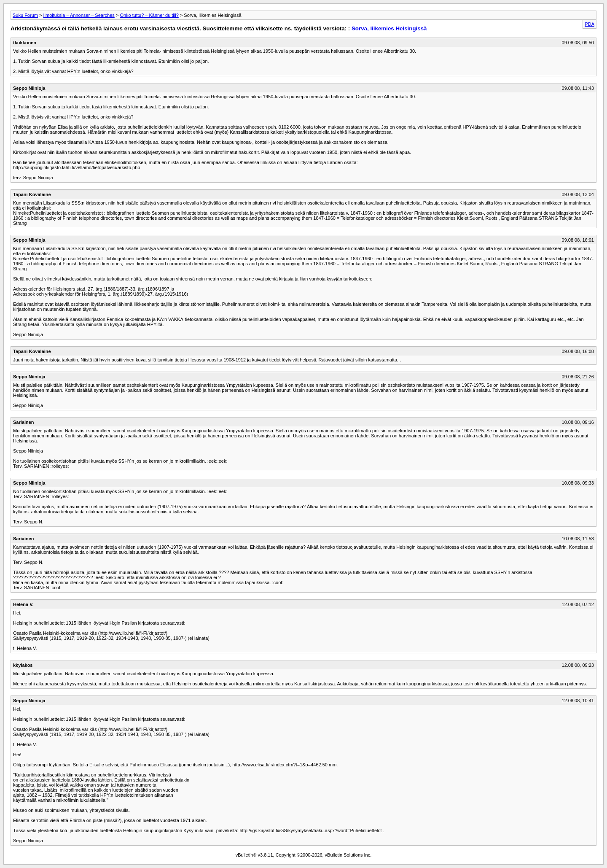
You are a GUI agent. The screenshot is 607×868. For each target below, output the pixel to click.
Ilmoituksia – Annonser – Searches (79, 15)
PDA (590, 24)
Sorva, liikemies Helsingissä (389, 28)
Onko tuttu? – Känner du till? (149, 15)
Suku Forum (25, 15)
